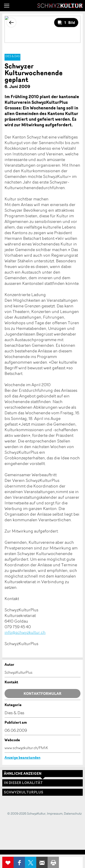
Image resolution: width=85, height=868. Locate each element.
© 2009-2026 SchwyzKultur (26, 813)
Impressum (55, 813)
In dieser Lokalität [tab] (23, 783)
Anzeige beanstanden (22, 757)
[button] (7, 6)
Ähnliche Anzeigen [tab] (23, 773)
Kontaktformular (42, 693)
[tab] (42, 792)
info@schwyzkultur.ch (25, 632)
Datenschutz (73, 813)
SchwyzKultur (60, 6)
